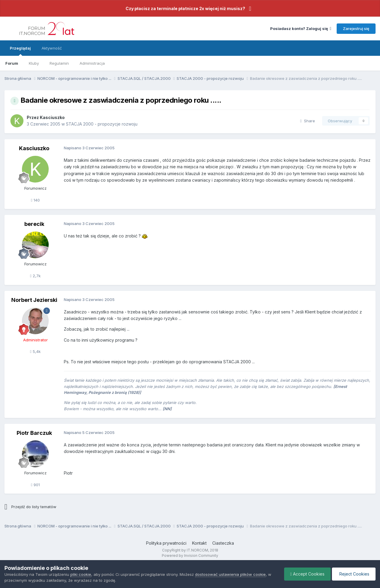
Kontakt (199, 543)
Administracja (92, 63)
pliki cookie (81, 574)
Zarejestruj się (356, 28)
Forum (12, 63)
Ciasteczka (223, 543)
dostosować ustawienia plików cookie (230, 574)
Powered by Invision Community (190, 555)
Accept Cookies (307, 574)
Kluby (34, 63)
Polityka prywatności (166, 543)
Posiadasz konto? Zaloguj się (301, 28)
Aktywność (52, 48)
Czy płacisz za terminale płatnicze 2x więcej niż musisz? (185, 8)
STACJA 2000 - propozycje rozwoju (102, 124)
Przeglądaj (20, 51)
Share (308, 121)
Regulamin (59, 63)
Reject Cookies (354, 574)
